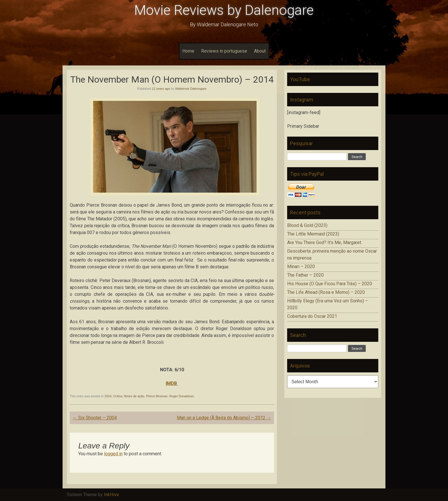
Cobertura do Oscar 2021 (312, 316)
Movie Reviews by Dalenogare (224, 10)
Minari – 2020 (301, 267)
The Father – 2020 (305, 275)
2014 (108, 396)
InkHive (112, 495)
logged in (113, 454)
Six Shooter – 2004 (95, 418)
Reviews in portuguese (224, 51)
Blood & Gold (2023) (307, 225)
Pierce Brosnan (157, 396)
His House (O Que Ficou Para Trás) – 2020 (330, 284)
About (260, 51)
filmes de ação (134, 396)
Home (188, 51)
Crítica (118, 396)
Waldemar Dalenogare (191, 89)
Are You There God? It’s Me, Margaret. (325, 242)
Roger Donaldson (182, 396)
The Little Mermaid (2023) (313, 234)
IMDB (172, 383)
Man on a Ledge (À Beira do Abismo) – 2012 (224, 418)
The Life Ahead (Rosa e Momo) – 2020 (326, 292)
